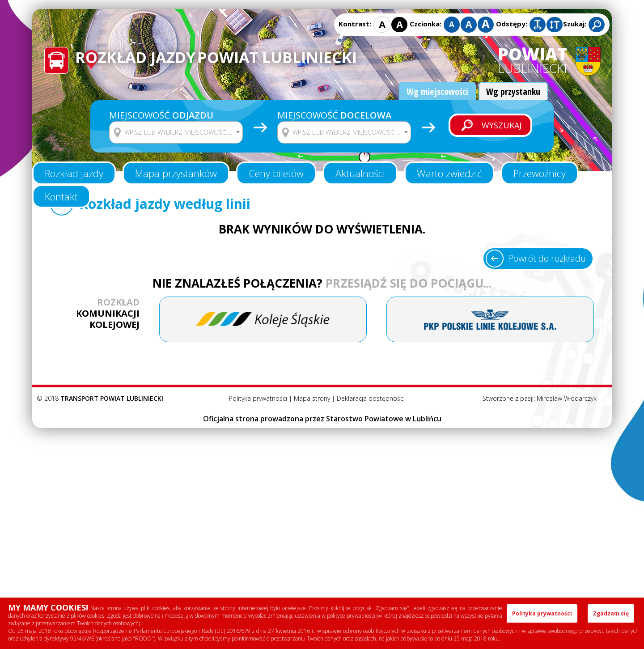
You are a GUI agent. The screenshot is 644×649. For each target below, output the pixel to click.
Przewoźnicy (540, 173)
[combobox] (176, 132)
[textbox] (182, 132)
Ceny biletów (276, 173)
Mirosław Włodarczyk (567, 398)
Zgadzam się (611, 613)
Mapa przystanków (176, 173)
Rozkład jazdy (74, 173)
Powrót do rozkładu (547, 258)
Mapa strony (312, 398)
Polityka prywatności (258, 398)
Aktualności (360, 173)
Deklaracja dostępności (371, 398)
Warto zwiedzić (449, 173)
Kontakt (61, 196)
